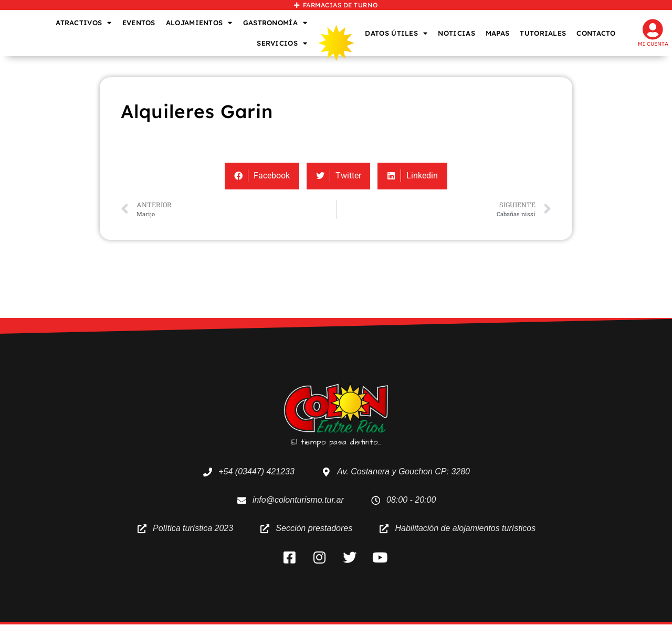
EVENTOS (139, 23)
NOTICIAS (456, 33)
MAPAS (498, 33)
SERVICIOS (282, 43)
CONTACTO (596, 33)
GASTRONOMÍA (275, 23)
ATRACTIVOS (83, 23)
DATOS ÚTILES (396, 33)
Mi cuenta (653, 44)
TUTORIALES (543, 33)
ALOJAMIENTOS (199, 23)
